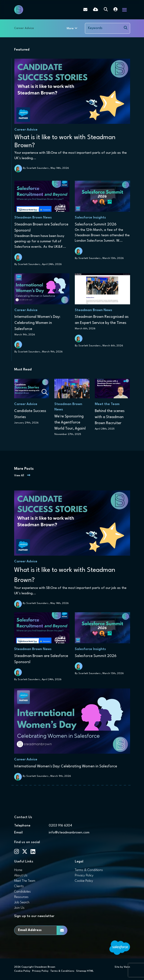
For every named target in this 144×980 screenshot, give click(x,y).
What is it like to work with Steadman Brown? (65, 142)
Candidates (22, 892)
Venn (127, 967)
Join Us (19, 908)
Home (18, 870)
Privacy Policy (84, 876)
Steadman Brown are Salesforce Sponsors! (41, 227)
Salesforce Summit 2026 (96, 224)
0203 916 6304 (60, 826)
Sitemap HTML (85, 971)
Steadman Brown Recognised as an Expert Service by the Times (102, 320)
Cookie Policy (84, 881)
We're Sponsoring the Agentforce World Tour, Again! (70, 422)
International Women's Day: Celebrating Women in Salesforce (37, 323)
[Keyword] (103, 28)
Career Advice (24, 28)
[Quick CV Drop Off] (96, 10)
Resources (21, 897)
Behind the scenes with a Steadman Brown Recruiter (110, 417)
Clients (19, 886)
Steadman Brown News (33, 218)
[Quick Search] (106, 10)
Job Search (22, 903)
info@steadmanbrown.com (69, 833)
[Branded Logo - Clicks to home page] (19, 10)
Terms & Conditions (89, 870)
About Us (21, 876)
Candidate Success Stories (30, 414)
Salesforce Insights (90, 218)
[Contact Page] (85, 10)
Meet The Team (25, 881)
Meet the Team (107, 404)
